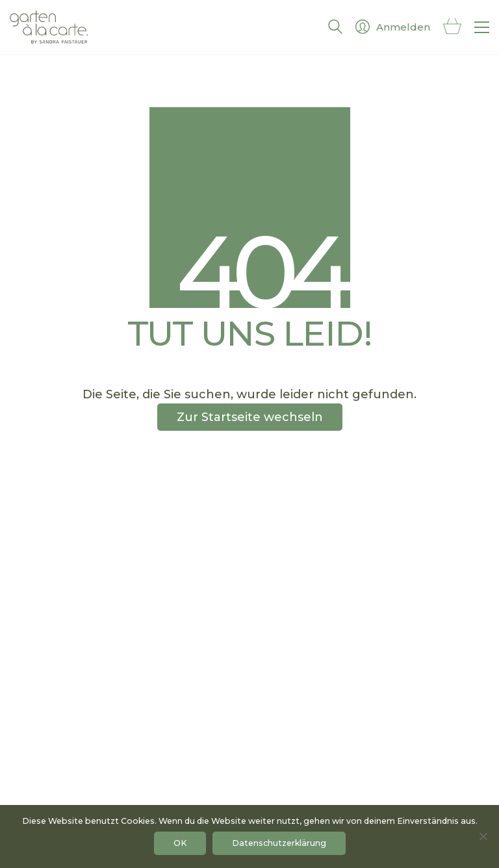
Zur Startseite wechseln (250, 417)
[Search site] (335, 29)
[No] (483, 836)
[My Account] (393, 28)
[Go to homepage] (49, 27)
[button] (482, 27)
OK (180, 843)
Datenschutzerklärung (279, 843)
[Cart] (452, 27)
